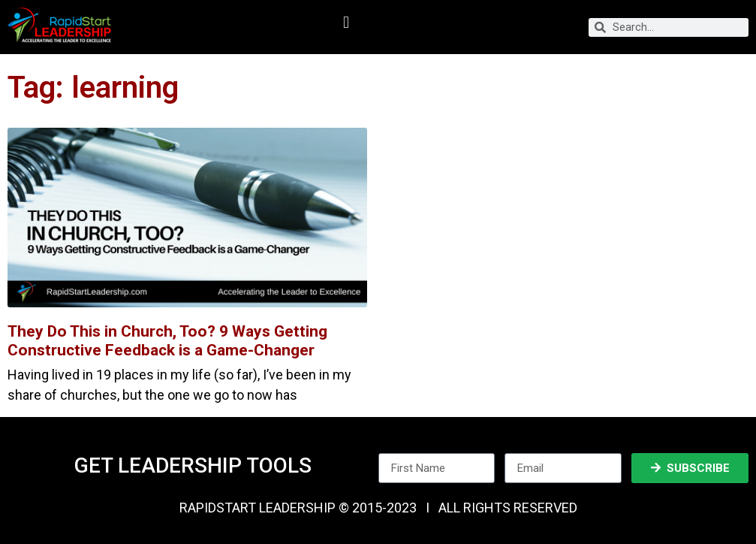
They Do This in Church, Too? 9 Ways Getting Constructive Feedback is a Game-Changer (167, 341)
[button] (346, 23)
